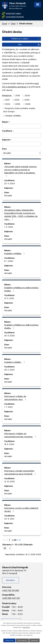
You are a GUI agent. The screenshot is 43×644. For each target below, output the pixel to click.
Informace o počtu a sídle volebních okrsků (21, 510)
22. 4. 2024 (10, 184)
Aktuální (8, 196)
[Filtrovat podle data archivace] (21, 144)
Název (5, 122)
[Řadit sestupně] (10, 122)
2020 (27, 96)
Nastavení (34, 640)
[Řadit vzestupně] (10, 121)
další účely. (26, 627)
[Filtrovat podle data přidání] (21, 135)
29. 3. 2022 (9, 370)
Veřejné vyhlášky (13, 116)
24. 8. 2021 (9, 519)
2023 (27, 100)
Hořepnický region (13, 13)
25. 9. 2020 (9, 336)
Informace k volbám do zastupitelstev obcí (16, 398)
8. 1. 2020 (9, 261)
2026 (28, 104)
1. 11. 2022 (9, 227)
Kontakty (10, 580)
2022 (17, 100)
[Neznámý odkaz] (17, 540)
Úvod (5, 24)
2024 (8, 104)
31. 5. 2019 (9, 298)
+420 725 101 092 (10, 590)
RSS (29, 45)
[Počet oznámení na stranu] (7, 548)
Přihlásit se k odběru (26, 39)
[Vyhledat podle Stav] (21, 153)
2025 (18, 104)
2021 (7, 100)
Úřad (13, 24)
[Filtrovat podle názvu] (21, 126)
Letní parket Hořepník (15, 17)
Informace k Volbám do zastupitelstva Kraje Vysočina (20, 435)
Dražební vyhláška (15, 254)
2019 (18, 96)
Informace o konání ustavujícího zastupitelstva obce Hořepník (20, 472)
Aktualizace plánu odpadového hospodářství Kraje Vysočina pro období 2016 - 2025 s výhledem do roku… (21, 215)
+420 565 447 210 (11, 598)
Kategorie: (7, 95)
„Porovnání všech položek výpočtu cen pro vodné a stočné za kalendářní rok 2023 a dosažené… (20, 171)
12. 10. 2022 (9, 482)
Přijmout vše (9, 640)
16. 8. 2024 (9, 444)
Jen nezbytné (22, 640)
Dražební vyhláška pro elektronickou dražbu (21, 289)
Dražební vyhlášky (15, 362)
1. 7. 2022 (8, 407)
